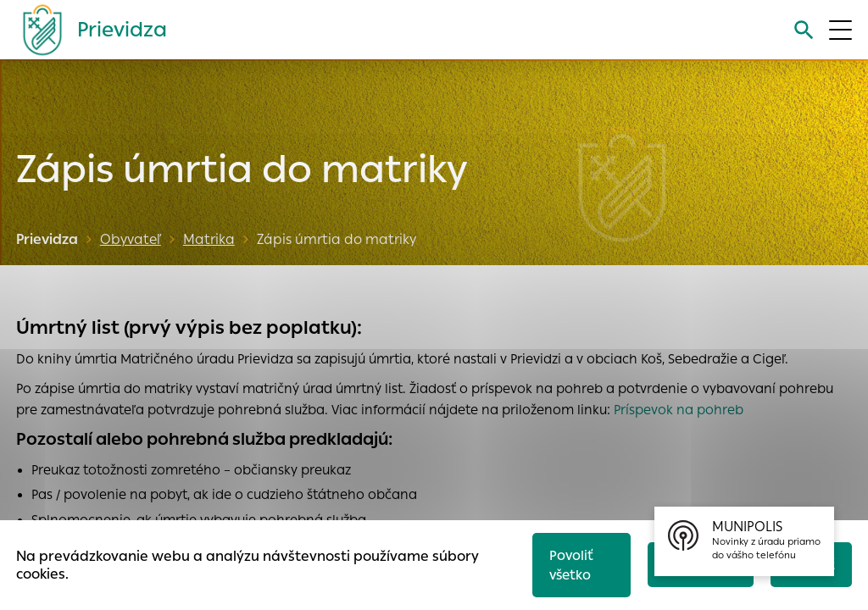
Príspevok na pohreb (679, 410)
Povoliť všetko (571, 565)
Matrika (209, 239)
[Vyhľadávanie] (804, 30)
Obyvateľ (131, 239)
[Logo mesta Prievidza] (88, 30)
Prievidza (47, 239)
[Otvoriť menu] (840, 30)
